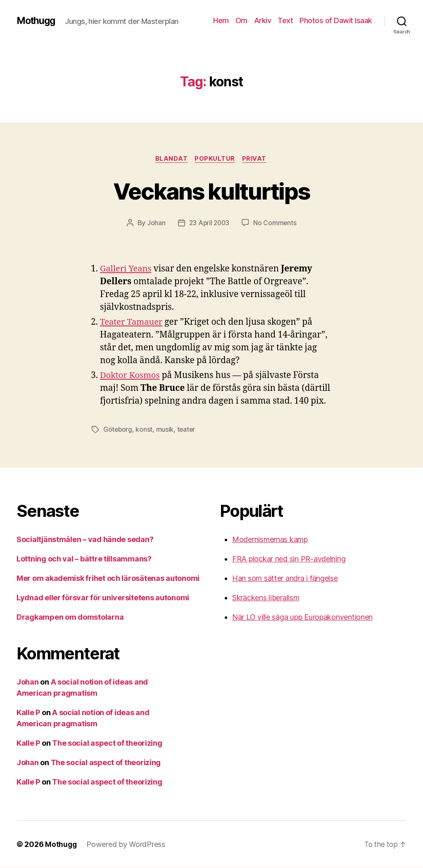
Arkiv (263, 20)
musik (165, 430)
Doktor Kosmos (131, 376)
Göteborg (118, 430)
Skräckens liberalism (266, 598)
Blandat (171, 159)
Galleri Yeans (127, 270)
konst (145, 430)
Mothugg (37, 21)
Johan (155, 224)
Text (285, 20)
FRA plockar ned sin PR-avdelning (289, 559)
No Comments (276, 224)
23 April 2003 (209, 224)
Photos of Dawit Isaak (336, 20)
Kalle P (28, 713)
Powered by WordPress (127, 845)
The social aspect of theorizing (107, 743)
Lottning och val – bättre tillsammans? (84, 559)
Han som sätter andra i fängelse (285, 579)
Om (241, 20)
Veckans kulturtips (211, 191)
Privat (256, 159)
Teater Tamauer (133, 323)
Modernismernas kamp (270, 540)
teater (187, 430)
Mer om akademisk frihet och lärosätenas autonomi (108, 579)
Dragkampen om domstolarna (70, 617)
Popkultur (215, 159)
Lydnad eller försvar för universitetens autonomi (103, 598)
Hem (221, 20)
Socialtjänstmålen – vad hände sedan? (85, 540)
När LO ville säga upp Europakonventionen (302, 617)
